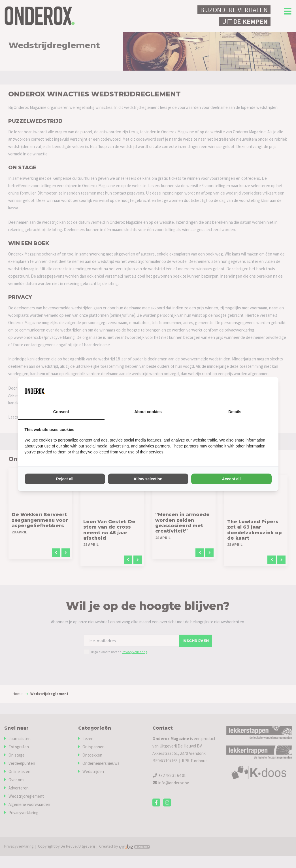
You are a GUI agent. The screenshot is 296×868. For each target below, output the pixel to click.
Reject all (65, 479)
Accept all (231, 479)
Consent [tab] (61, 412)
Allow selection (148, 479)
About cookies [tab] (148, 412)
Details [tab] (235, 412)
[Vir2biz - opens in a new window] (265, 391)
